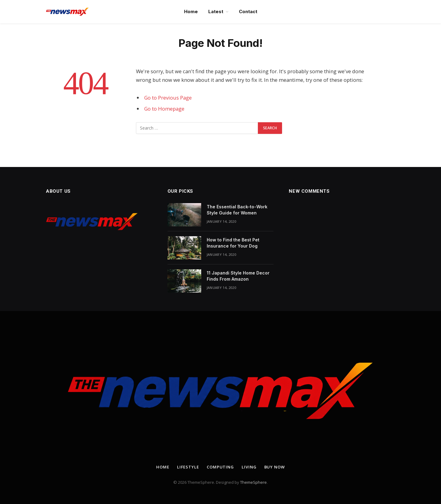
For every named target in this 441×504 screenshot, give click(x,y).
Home (191, 11)
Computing (220, 467)
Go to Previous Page (168, 98)
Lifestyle (188, 467)
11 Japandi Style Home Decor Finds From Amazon (238, 276)
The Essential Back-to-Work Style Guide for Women (237, 210)
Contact (248, 11)
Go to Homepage (164, 109)
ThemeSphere (253, 482)
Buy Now (275, 467)
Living (249, 467)
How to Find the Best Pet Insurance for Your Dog (233, 243)
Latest (216, 11)
